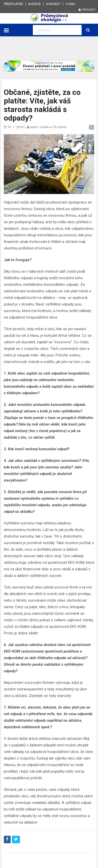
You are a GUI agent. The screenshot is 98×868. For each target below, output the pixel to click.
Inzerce (35, 4)
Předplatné (13, 4)
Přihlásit (87, 10)
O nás (70, 4)
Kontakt (53, 4)
